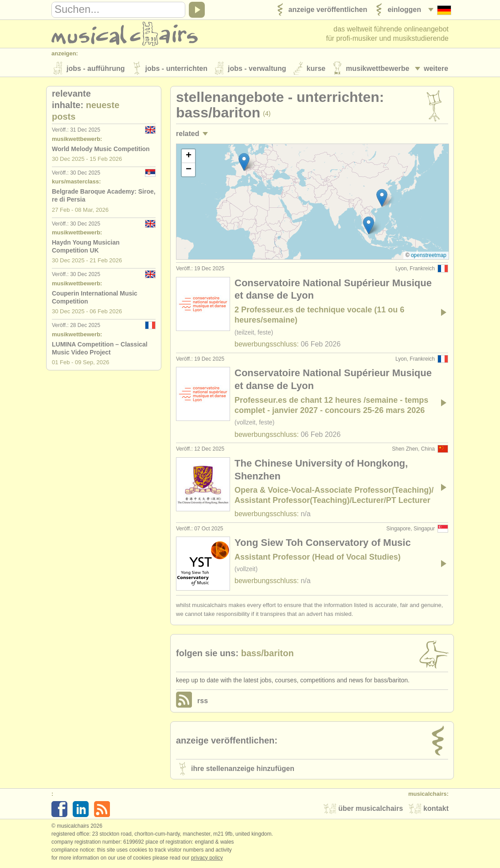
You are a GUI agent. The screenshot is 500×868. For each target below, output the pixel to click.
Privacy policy (207, 859)
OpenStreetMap (429, 256)
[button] (244, 163)
